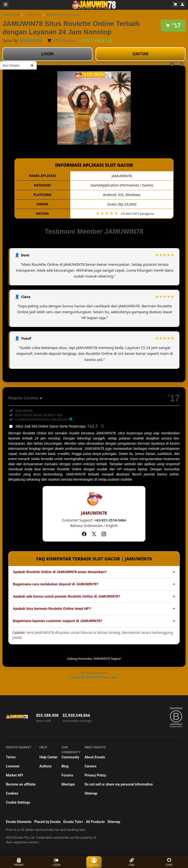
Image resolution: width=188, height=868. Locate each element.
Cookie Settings (18, 802)
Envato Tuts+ (73, 822)
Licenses (13, 766)
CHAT (169, 862)
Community (70, 757)
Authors (46, 766)
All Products (95, 822)
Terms (11, 757)
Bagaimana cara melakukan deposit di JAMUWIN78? (56, 584)
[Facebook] (84, 534)
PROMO (19, 862)
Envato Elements (19, 822)
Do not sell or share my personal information (119, 784)
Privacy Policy (95, 775)
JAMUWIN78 (11, 15)
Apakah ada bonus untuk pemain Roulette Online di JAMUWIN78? (67, 596)
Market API (14, 775)
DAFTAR (141, 54)
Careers (90, 766)
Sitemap (91, 793)
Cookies (12, 793)
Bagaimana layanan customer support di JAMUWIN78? (58, 621)
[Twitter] (94, 534)
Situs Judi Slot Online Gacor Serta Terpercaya (60, 426)
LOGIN (48, 54)
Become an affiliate (21, 784)
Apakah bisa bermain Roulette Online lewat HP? (52, 609)
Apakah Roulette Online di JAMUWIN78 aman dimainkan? (60, 572)
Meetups (68, 784)
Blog (65, 766)
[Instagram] (104, 534)
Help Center (48, 757)
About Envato (95, 757)
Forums (67, 775)
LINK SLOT (33, 15)
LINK (132, 862)
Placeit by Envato (47, 822)
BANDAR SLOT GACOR (63, 15)
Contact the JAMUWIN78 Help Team (94, 677)
